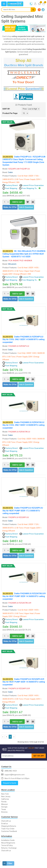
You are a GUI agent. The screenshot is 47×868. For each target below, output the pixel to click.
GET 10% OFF (39, 756)
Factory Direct (12, 185)
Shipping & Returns (9, 826)
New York (5, 794)
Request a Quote (10, 783)
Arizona (4, 812)
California (5, 799)
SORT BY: (6, 109)
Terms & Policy (7, 845)
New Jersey (6, 796)
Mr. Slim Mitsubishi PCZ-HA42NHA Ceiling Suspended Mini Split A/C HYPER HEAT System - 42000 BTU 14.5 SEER (24, 254)
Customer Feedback (9, 831)
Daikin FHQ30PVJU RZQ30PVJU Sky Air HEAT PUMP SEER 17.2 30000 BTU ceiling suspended (23, 511)
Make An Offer (10, 207)
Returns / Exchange (9, 848)
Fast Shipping (11, 188)
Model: (5, 169)
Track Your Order (8, 829)
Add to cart (16, 202)
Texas (4, 809)
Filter (7, 863)
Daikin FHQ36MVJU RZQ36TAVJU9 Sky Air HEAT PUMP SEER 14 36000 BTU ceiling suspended (24, 596)
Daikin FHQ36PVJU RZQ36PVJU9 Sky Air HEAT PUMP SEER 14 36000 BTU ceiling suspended (24, 682)
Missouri (5, 804)
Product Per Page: (10, 113)
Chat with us (6, 821)
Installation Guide (8, 840)
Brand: (5, 172)
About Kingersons (8, 843)
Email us (5, 824)
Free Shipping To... (30, 188)
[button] (39, 10)
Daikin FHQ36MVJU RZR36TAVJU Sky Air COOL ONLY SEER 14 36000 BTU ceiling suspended (23, 425)
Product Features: (10, 176)
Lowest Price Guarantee (33, 185)
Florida (4, 802)
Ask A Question (26, 207)
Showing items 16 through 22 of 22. (31, 742)
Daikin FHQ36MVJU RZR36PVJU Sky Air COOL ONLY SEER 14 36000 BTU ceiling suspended (23, 339)
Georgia (4, 807)
